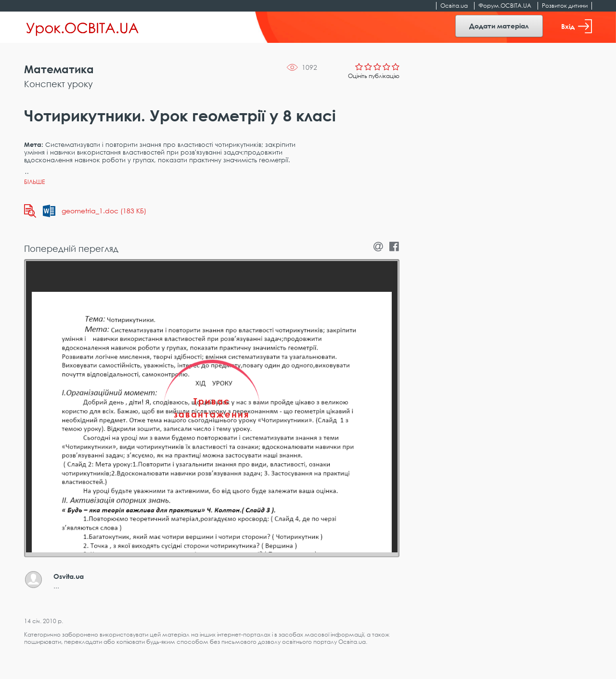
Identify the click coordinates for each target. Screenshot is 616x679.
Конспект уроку (58, 84)
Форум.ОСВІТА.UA (505, 6)
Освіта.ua (454, 6)
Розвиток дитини (565, 6)
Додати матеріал (499, 26)
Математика (59, 69)
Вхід (577, 26)
